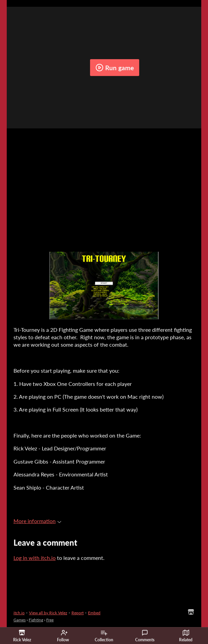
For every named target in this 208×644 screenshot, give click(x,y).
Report (78, 613)
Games (20, 620)
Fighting (36, 620)
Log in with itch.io (35, 558)
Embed (94, 613)
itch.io (19, 613)
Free (50, 620)
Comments (145, 636)
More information (37, 521)
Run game (115, 68)
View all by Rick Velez (48, 613)
